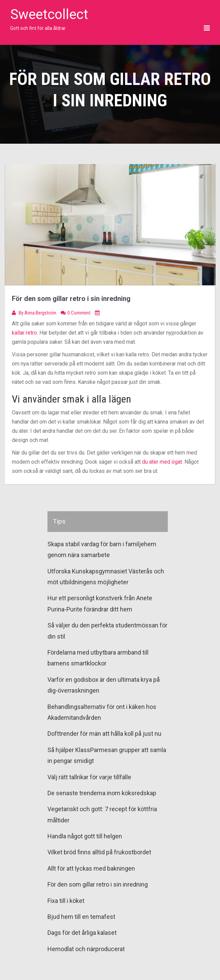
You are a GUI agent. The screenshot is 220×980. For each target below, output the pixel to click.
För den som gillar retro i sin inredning (98, 884)
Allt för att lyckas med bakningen (91, 868)
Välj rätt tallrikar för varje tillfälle (89, 777)
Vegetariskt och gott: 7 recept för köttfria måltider (102, 814)
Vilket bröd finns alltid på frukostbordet (99, 852)
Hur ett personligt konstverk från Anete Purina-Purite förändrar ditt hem (100, 603)
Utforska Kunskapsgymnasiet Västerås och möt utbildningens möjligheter (106, 577)
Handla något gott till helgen (85, 836)
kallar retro (24, 333)
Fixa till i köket (66, 901)
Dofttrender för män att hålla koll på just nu (104, 734)
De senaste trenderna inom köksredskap (102, 793)
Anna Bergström (41, 313)
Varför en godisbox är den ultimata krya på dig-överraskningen (104, 685)
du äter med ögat (162, 462)
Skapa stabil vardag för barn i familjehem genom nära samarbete (102, 549)
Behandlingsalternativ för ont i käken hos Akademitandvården (102, 712)
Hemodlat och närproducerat (86, 949)
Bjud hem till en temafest (81, 917)
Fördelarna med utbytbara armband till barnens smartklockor (98, 658)
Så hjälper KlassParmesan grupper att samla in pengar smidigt (107, 755)
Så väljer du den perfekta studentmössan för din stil (107, 631)
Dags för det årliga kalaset (82, 933)
